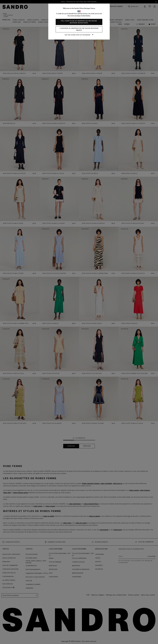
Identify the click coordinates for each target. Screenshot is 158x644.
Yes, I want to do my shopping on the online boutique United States (79, 22)
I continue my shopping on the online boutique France (79, 29)
